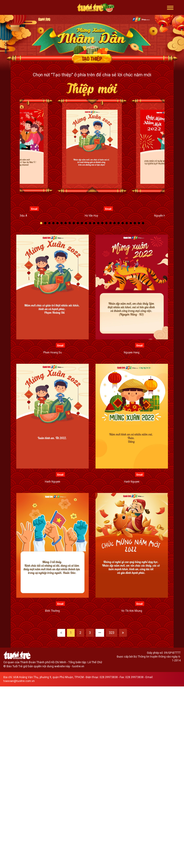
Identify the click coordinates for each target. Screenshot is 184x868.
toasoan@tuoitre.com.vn (19, 681)
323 (112, 633)
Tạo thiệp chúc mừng (92, 59)
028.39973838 (109, 677)
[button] (170, 7)
